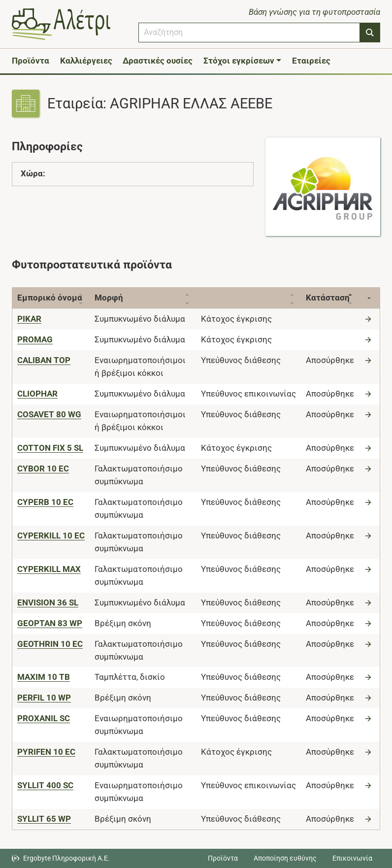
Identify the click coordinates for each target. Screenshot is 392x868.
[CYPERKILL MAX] (49, 569)
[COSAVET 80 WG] (49, 414)
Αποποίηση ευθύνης (285, 858)
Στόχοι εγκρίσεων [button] (239, 61)
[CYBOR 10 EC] (43, 468)
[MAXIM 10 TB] (44, 677)
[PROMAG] (35, 339)
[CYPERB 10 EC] (45, 502)
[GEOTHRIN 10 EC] (50, 644)
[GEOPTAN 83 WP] (50, 623)
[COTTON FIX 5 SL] (50, 448)
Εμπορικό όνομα (50, 298)
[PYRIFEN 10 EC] (46, 752)
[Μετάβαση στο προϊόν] (369, 319)
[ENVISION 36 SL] (48, 602)
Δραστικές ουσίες (158, 61)
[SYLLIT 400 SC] (45, 785)
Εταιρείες (311, 61)
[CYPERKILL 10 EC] (51, 535)
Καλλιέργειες (86, 61)
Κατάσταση (328, 298)
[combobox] (249, 33)
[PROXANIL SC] (44, 718)
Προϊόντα (31, 61)
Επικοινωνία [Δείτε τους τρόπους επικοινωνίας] (352, 858)
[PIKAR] (29, 319)
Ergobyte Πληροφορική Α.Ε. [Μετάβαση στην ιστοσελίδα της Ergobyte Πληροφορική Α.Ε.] (66, 858)
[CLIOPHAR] (37, 394)
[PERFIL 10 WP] (44, 698)
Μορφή (109, 298)
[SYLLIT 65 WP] (44, 819)
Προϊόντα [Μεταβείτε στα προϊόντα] (223, 858)
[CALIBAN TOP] (44, 360)
